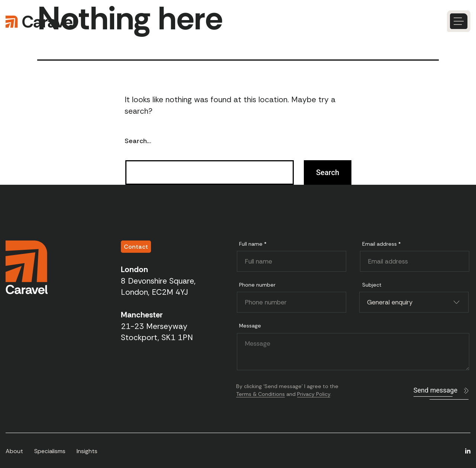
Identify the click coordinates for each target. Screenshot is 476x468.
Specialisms (50, 451)
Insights (87, 451)
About (14, 451)
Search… (138, 141)
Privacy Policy (314, 394)
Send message (435, 390)
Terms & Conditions (260, 394)
